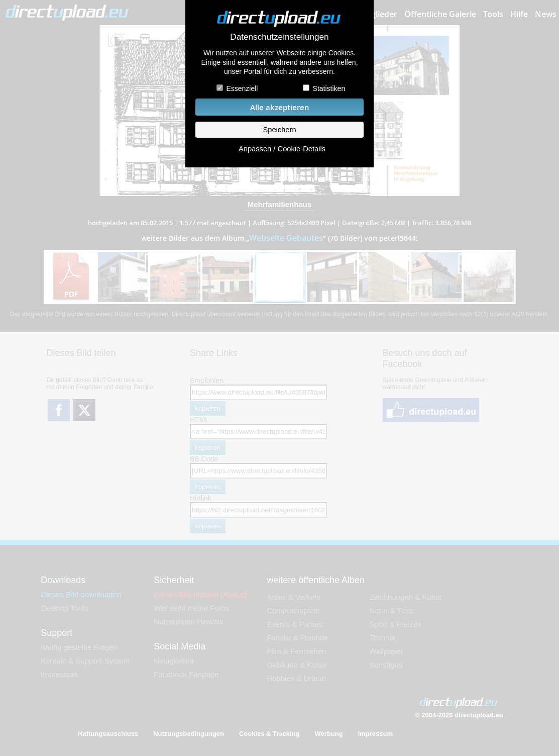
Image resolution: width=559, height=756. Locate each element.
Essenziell (242, 88)
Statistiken (329, 88)
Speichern (279, 130)
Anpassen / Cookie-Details (282, 149)
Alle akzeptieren (280, 107)
